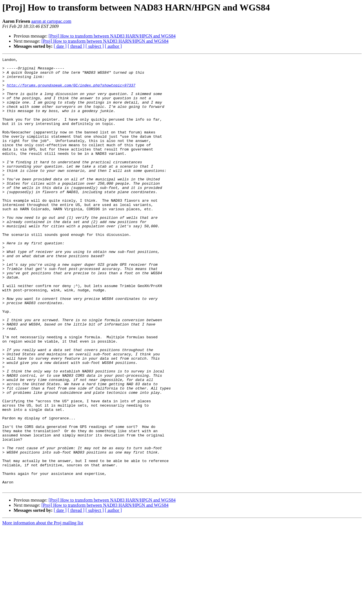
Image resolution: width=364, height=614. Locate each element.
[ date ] (60, 46)
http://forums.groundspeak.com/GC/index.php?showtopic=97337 (71, 91)
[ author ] (113, 46)
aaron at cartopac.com (51, 21)
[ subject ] (95, 46)
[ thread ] (76, 46)
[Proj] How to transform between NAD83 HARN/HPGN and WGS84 (112, 36)
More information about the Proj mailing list (43, 609)
